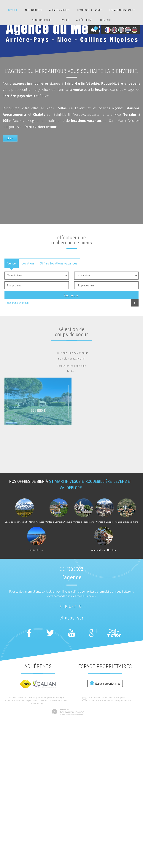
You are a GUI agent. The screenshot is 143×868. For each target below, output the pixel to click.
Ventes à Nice (36, 550)
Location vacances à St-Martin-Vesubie (25, 522)
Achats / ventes (59, 10)
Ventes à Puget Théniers (103, 550)
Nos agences (33, 10)
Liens (51, 700)
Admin (58, 700)
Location (28, 263)
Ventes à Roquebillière (127, 522)
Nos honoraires (42, 20)
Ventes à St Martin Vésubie (59, 522)
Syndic (64, 20)
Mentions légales (25, 700)
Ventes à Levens (104, 522)
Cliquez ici (71, 607)
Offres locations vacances (58, 263)
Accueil (13, 10)
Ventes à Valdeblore (84, 522)
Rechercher (72, 295)
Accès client (84, 20)
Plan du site (10, 700)
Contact (106, 20)
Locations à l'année (89, 10)
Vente (12, 263)
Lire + (10, 169)
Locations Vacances (122, 10)
